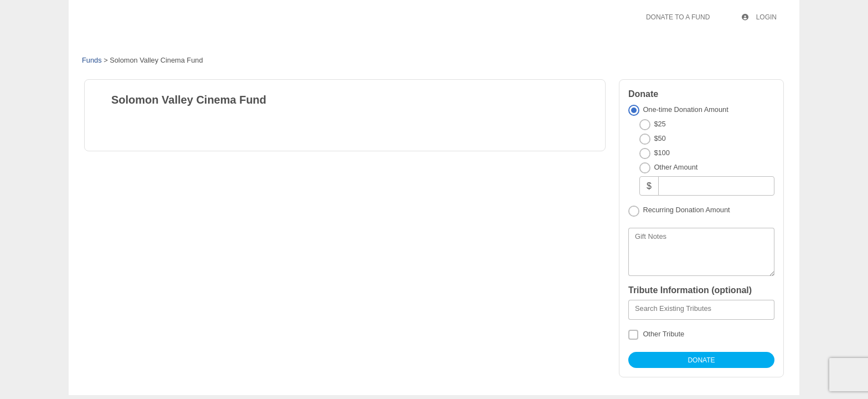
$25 (660, 124)
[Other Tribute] (633, 335)
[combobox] (701, 310)
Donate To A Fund (678, 17)
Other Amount (676, 167)
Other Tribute (663, 334)
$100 (662, 153)
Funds (92, 60)
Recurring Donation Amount (686, 210)
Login (759, 17)
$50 (660, 138)
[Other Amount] (716, 186)
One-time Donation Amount (685, 109)
